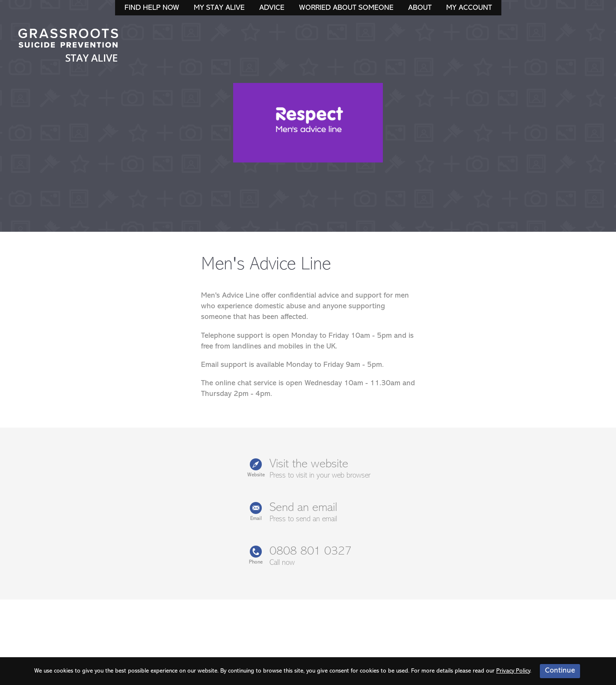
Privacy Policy (513, 671)
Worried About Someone (346, 8)
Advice (272, 8)
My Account (469, 8)
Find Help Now (152, 8)
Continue (560, 671)
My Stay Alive (219, 8)
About (420, 8)
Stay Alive (68, 46)
